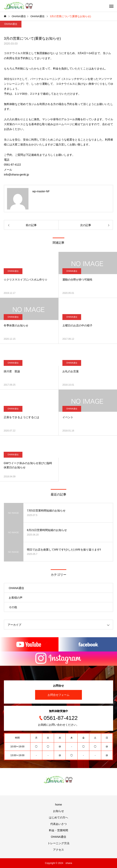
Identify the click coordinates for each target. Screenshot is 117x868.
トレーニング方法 (58, 843)
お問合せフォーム (58, 695)
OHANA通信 (11, 24)
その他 (13, 607)
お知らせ (58, 811)
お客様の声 (16, 598)
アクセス (58, 850)
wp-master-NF (41, 191)
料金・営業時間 (58, 830)
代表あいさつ (58, 824)
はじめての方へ (58, 817)
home (58, 805)
